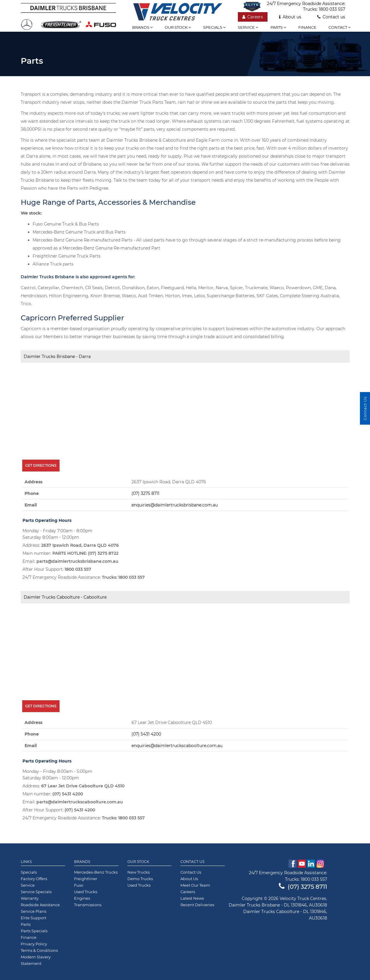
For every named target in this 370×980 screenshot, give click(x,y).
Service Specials (36, 892)
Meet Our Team (195, 885)
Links (26, 862)
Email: (71, 561)
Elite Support (33, 918)
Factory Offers (34, 879)
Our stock (178, 27)
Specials (214, 27)
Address (33, 482)
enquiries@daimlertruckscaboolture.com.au (177, 746)
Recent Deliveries (197, 905)
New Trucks (138, 872)
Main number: (71, 553)
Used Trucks (86, 892)
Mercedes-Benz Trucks (96, 872)
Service (248, 27)
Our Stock (138, 862)
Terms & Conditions (39, 950)
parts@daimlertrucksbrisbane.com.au (77, 561)
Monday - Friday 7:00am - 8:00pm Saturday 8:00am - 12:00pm (57, 534)
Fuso (79, 885)
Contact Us (192, 862)
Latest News (192, 898)
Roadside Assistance (40, 905)
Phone (32, 493)
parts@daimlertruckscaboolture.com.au (80, 802)
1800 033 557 (332, 9)
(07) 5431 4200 (146, 734)
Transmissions (88, 905)
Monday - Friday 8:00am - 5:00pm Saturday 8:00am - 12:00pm (57, 775)
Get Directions (41, 465)
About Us (189, 879)
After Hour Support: (57, 569)
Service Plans (33, 911)
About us (290, 17)
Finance (307, 27)
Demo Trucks (140, 879)
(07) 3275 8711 (145, 493)
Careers (253, 17)
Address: (71, 545)
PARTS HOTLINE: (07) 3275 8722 (85, 553)
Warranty (30, 898)
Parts (278, 27)
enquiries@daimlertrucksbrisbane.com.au (175, 505)
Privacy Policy (34, 944)
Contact (339, 27)
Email (31, 505)
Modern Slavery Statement (36, 960)
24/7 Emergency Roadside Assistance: (84, 577)
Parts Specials (34, 931)
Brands (142, 27)
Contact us (331, 17)
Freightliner (86, 879)
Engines (82, 898)
